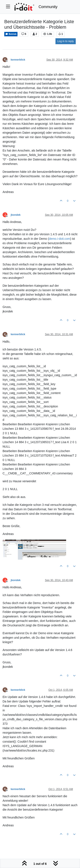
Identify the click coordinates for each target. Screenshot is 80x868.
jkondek (16, 215)
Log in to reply (66, 41)
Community (48, 7)
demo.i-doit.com (60, 239)
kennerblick (18, 60)
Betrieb (11, 34)
